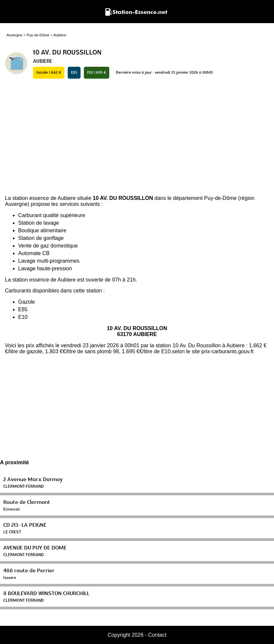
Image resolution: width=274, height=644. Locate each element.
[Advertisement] (137, 137)
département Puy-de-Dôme (205, 198)
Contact (157, 635)
